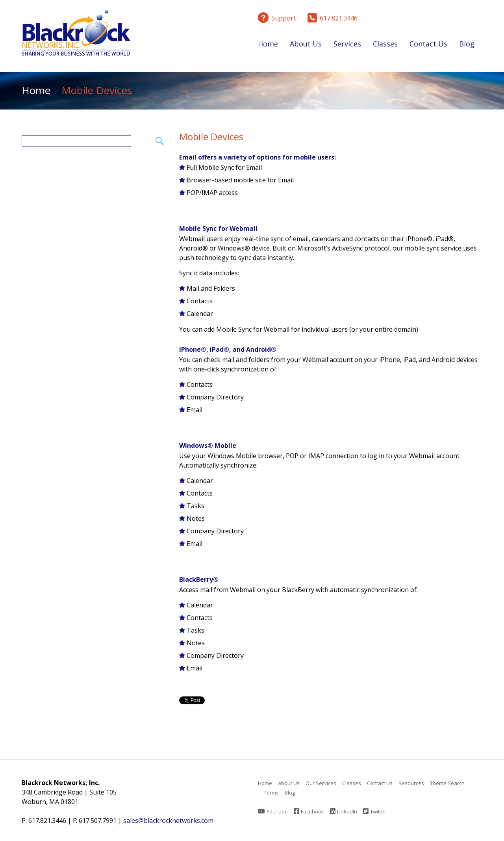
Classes (385, 45)
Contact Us (428, 44)
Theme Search (447, 783)
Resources (411, 783)
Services (347, 45)
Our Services (321, 783)
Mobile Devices (211, 136)
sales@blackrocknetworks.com (168, 821)
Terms (271, 793)
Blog (467, 44)
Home (268, 44)
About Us (306, 45)
